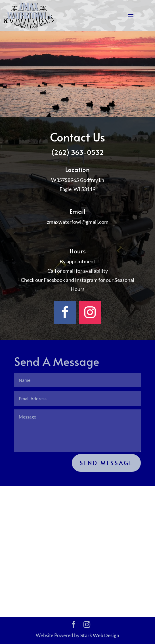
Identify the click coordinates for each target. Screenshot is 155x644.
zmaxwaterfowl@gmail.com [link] (78, 222)
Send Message (106, 463)
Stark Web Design (100, 635)
